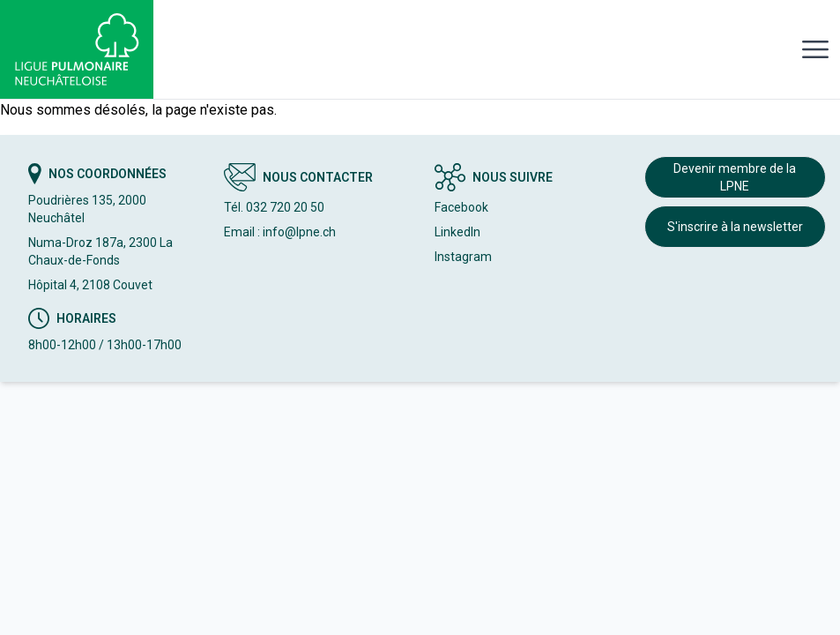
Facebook (461, 207)
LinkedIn (457, 232)
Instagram (463, 257)
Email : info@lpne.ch (280, 232)
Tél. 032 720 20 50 (274, 207)
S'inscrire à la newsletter (735, 227)
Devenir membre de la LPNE (735, 177)
